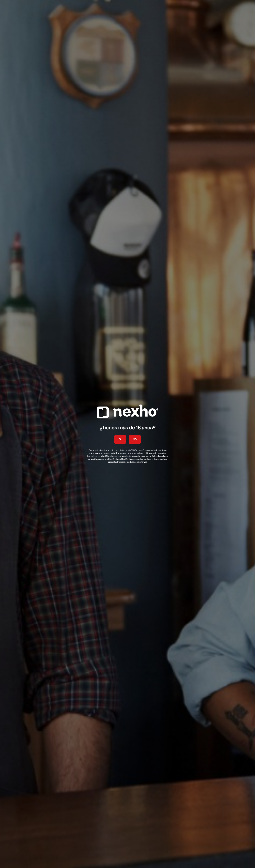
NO (135, 440)
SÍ (120, 440)
